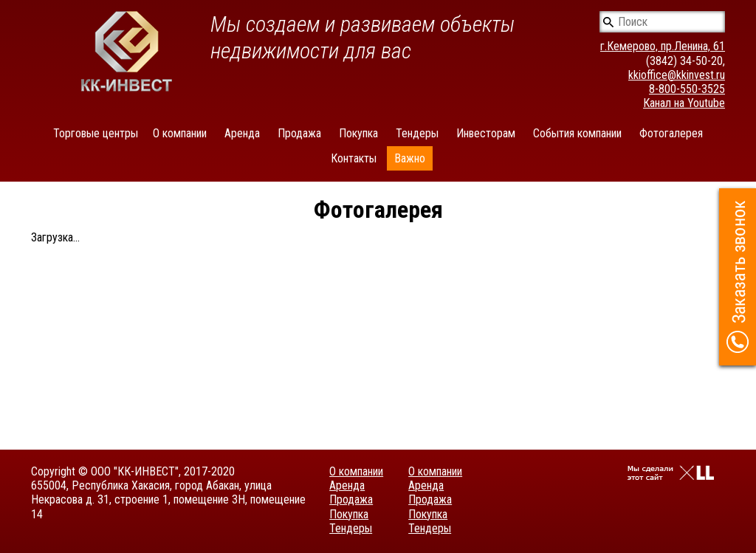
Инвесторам (486, 133)
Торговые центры (96, 133)
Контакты (354, 158)
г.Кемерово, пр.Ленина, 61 (663, 46)
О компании (180, 133)
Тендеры (417, 133)
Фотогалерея (671, 133)
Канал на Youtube (684, 103)
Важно (410, 158)
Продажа (299, 133)
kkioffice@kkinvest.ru (677, 75)
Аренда (242, 133)
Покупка (358, 133)
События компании (577, 133)
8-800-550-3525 (687, 89)
